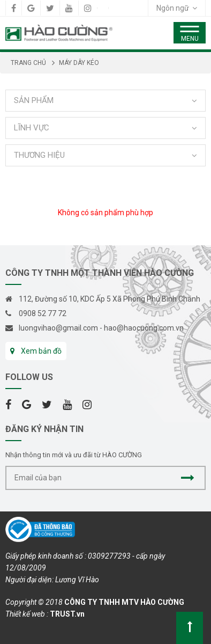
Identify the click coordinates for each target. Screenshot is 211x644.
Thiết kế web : (27, 614)
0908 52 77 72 (43, 313)
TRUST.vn (67, 614)
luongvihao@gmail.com (58, 328)
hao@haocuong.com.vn (144, 328)
